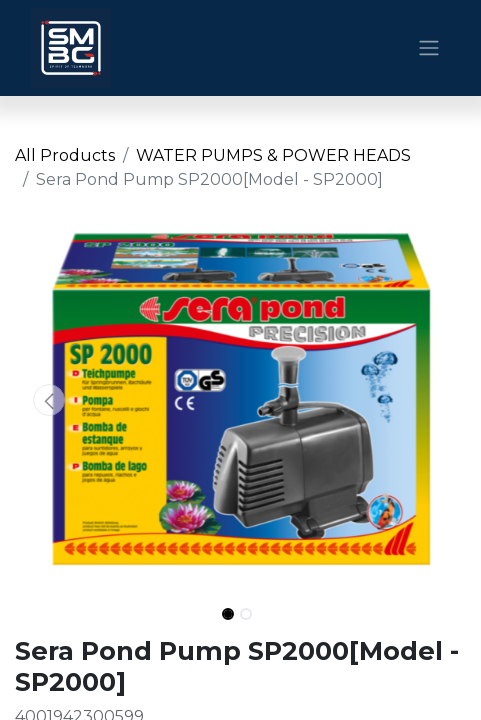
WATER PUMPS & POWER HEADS (273, 155)
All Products (65, 155)
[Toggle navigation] (429, 48)
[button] (49, 400)
